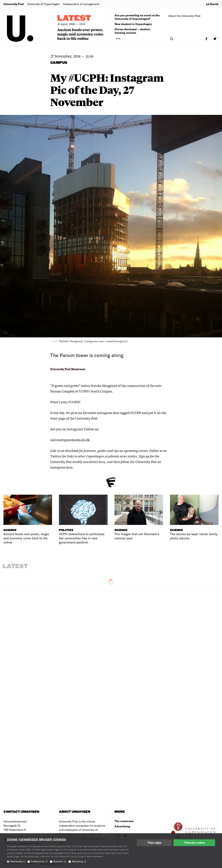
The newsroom (124, 821)
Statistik (60, 861)
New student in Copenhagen (133, 24)
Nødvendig (18, 861)
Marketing (79, 861)
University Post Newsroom (68, 369)
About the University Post (184, 16)
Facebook (72, 451)
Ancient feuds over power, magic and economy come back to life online (80, 34)
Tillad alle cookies (194, 843)
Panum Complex (63, 391)
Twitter (56, 456)
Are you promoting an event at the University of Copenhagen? (137, 17)
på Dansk (212, 4)
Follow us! (91, 429)
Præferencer (39, 861)
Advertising (122, 826)
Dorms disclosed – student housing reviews (132, 31)
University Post (14, 4)
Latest (74, 18)
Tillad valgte (154, 843)
